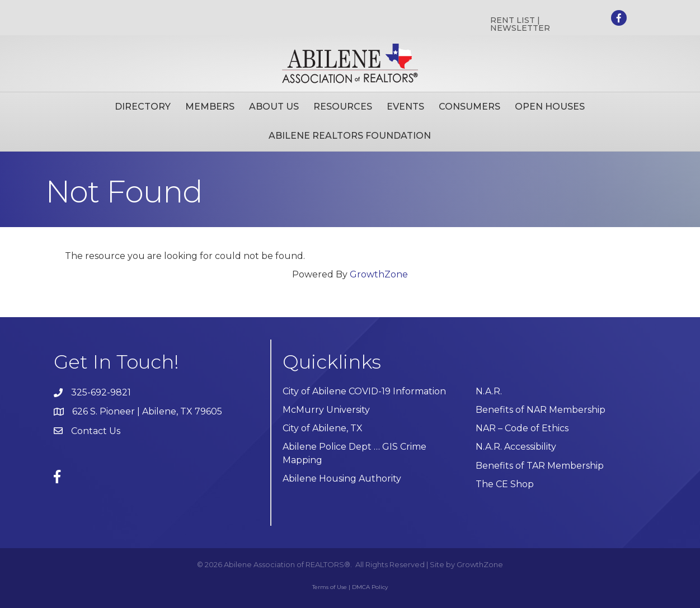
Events (405, 107)
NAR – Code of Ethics (522, 428)
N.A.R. (489, 391)
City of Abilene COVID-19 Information (364, 391)
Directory (143, 107)
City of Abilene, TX (323, 428)
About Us (274, 107)
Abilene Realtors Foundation (350, 136)
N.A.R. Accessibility (517, 447)
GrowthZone (379, 274)
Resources (343, 107)
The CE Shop (505, 484)
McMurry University (326, 410)
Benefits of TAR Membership (540, 466)
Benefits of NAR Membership (541, 410)
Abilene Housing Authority (342, 479)
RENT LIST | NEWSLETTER (520, 24)
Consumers (469, 107)
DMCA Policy (370, 587)
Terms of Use (330, 587)
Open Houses (550, 107)
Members (210, 107)
